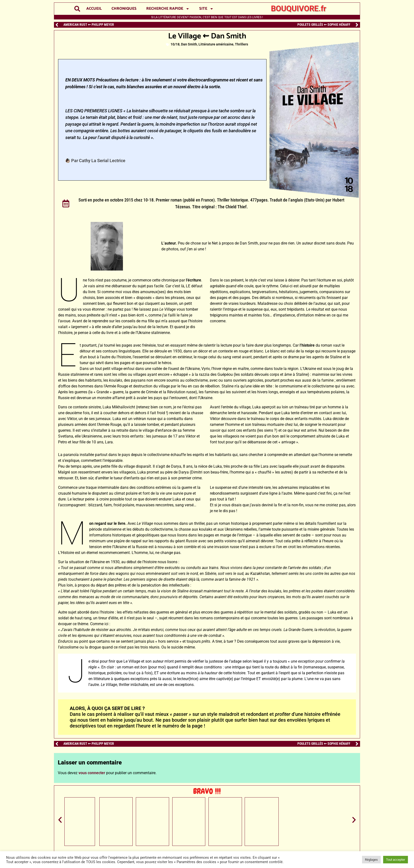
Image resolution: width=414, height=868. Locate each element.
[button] (77, 9)
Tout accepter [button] (396, 860)
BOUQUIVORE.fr (299, 9)
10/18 (175, 44)
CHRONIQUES (124, 9)
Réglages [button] (371, 860)
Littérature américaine (216, 44)
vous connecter (92, 773)
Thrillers (241, 44)
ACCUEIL (94, 9)
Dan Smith (189, 44)
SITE (206, 9)
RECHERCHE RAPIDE (168, 9)
